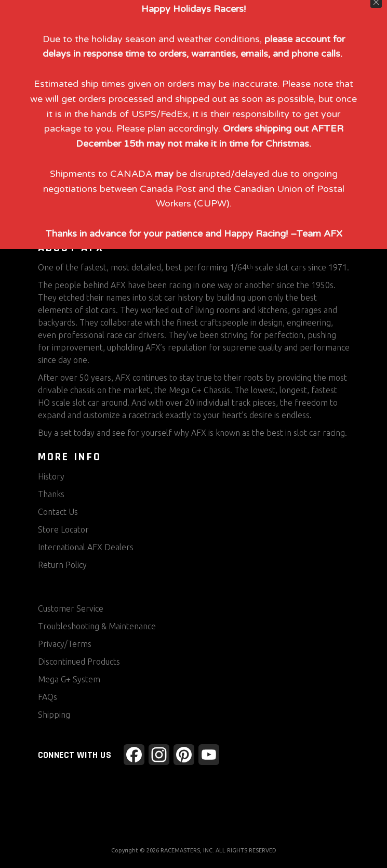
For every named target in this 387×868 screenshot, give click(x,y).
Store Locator (63, 529)
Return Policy (62, 565)
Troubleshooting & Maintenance (97, 626)
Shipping (54, 715)
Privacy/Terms (65, 644)
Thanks (51, 494)
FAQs (48, 697)
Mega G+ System (69, 679)
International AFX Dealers (86, 547)
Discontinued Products (79, 662)
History (51, 476)
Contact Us (58, 512)
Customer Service (71, 608)
